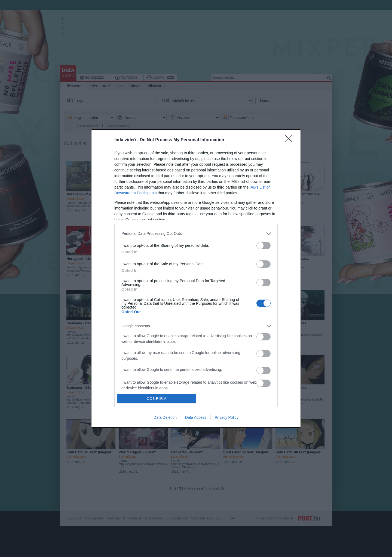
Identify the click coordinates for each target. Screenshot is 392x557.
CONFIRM (157, 398)
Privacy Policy (227, 417)
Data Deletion (165, 417)
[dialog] (196, 278)
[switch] (264, 246)
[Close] (290, 140)
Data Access (196, 417)
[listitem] (196, 234)
